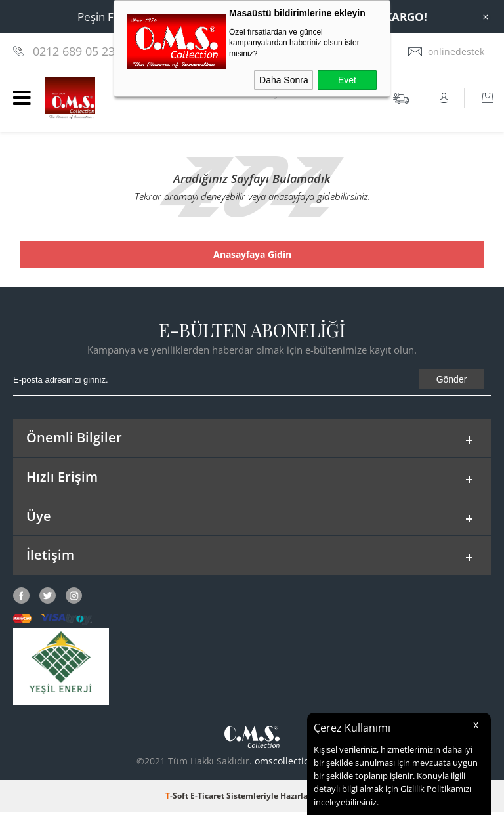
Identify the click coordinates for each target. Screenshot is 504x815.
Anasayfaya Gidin (252, 254)
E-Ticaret (207, 798)
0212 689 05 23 (74, 51)
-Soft (178, 798)
